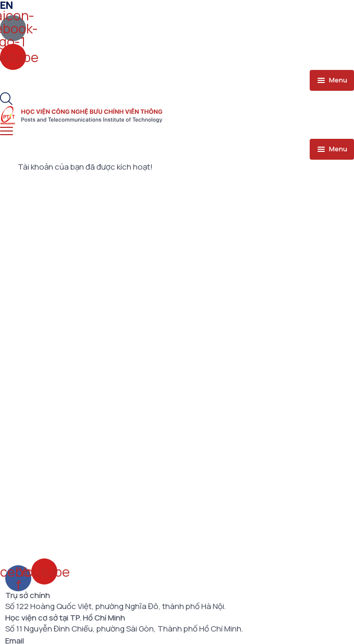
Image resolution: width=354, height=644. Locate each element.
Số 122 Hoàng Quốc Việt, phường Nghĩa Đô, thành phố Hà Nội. (115, 606)
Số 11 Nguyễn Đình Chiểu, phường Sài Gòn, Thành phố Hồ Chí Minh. (124, 629)
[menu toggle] (332, 80)
